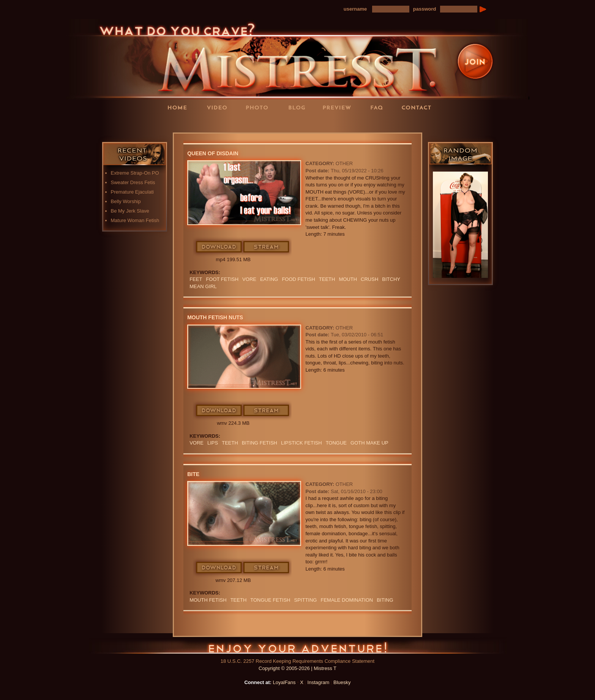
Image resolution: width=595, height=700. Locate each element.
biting (385, 600)
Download (219, 247)
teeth (327, 279)
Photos (259, 107)
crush (369, 279)
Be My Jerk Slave (130, 211)
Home (180, 107)
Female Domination (347, 600)
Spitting (306, 600)
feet (196, 279)
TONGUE (336, 443)
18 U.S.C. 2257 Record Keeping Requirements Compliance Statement (297, 661)
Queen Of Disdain (213, 153)
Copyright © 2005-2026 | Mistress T (297, 668)
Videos (219, 107)
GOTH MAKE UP (369, 443)
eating (269, 279)
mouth (348, 279)
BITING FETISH (260, 443)
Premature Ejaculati (132, 192)
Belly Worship (126, 201)
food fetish (298, 279)
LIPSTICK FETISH (301, 443)
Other (344, 163)
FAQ (379, 107)
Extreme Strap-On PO (135, 173)
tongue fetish (270, 600)
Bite (193, 474)
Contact (419, 107)
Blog (299, 107)
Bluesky (342, 682)
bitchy (391, 279)
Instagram (319, 682)
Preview (339, 107)
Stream (267, 247)
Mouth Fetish (208, 600)
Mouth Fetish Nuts (215, 317)
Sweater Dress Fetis (133, 182)
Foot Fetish (222, 279)
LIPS (213, 443)
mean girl (203, 286)
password (425, 9)
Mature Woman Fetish (135, 220)
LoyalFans (220, 123)
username (355, 9)
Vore (249, 279)
